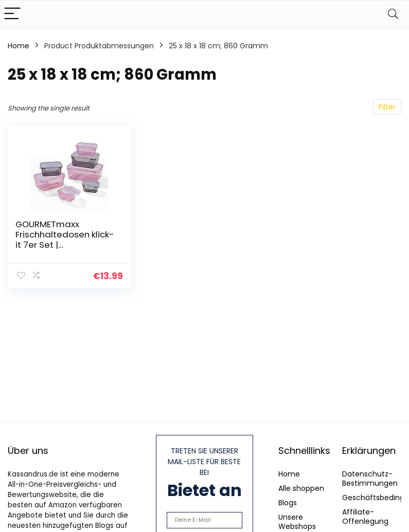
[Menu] (12, 14)
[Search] (393, 14)
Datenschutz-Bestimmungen (370, 479)
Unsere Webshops (297, 522)
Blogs (288, 503)
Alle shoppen (301, 488)
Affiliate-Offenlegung (365, 517)
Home (19, 46)
